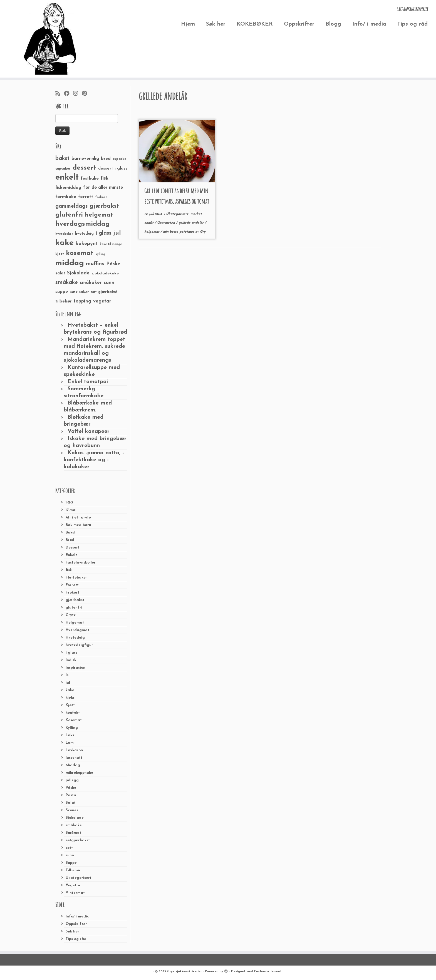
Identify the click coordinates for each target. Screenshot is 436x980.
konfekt (73, 713)
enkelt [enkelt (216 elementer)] (67, 178)
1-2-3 (69, 503)
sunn (70, 855)
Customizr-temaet (268, 972)
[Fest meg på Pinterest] (86, 94)
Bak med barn (78, 525)
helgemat (152, 232)
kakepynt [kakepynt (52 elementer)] (87, 244)
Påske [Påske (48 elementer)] (113, 264)
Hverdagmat (77, 630)
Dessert (73, 548)
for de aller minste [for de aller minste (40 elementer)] (103, 188)
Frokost (72, 593)
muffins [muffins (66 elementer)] (95, 264)
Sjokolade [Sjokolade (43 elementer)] (78, 273)
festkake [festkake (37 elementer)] (90, 178)
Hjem (188, 24)
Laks (70, 735)
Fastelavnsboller (81, 563)
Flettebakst (76, 578)
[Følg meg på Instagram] (77, 94)
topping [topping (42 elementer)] (82, 301)
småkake (74, 825)
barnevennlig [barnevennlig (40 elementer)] (85, 159)
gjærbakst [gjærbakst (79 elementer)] (104, 206)
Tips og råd (413, 24)
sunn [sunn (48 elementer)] (109, 283)
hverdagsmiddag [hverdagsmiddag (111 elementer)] (82, 224)
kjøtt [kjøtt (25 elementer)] (60, 254)
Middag (73, 765)
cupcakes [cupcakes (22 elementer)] (63, 169)
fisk (69, 570)
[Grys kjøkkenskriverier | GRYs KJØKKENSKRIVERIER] (50, 39)
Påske (71, 788)
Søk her (216, 24)
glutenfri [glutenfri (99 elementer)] (69, 215)
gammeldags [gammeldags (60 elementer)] (71, 206)
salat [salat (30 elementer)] (60, 273)
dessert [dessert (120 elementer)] (84, 168)
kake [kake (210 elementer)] (65, 243)
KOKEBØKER (255, 24)
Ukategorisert (79, 878)
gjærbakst (75, 600)
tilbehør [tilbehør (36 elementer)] (64, 301)
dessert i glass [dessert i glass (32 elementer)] (113, 169)
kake (70, 690)
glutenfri (74, 608)
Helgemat (75, 623)
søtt (69, 848)
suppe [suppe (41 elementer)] (62, 292)
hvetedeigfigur (79, 645)
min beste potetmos (179, 232)
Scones (72, 810)
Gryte (71, 615)
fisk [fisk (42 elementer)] (105, 178)
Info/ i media (369, 24)
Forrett (72, 585)
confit (149, 223)
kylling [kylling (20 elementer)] (100, 254)
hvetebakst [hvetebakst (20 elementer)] (64, 234)
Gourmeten (167, 223)
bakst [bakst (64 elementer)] (62, 158)
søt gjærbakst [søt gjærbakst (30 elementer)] (104, 292)
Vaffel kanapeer (89, 431)
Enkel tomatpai (88, 382)
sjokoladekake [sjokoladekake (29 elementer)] (105, 273)
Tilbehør (73, 870)
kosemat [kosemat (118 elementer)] (80, 253)
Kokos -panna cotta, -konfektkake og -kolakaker (94, 460)
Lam (70, 743)
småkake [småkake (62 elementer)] (67, 282)
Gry (203, 232)
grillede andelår (192, 223)
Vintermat (75, 893)
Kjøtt (70, 705)
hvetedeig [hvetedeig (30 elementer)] (84, 234)
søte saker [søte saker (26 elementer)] (80, 292)
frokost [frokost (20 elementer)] (101, 197)
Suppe (71, 863)
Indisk (71, 660)
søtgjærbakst (78, 840)
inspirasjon (75, 668)
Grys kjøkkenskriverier (184, 972)
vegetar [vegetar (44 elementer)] (102, 301)
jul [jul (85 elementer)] (117, 233)
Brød (70, 540)
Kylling (72, 728)
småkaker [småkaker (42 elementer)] (91, 283)
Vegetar (73, 885)
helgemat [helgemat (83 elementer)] (99, 215)
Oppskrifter (299, 24)
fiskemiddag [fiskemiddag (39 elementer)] (68, 188)
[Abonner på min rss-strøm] (60, 94)
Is (67, 675)
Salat (71, 803)
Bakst (71, 533)
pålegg (72, 780)
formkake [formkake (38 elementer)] (66, 197)
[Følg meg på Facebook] (69, 94)
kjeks (70, 698)
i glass (71, 653)
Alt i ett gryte (78, 518)
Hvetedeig (75, 638)
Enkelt (71, 555)
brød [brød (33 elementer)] (106, 159)
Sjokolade (75, 818)
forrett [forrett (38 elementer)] (86, 197)
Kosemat (74, 720)
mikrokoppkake (79, 773)
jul (68, 683)
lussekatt (74, 758)
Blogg (333, 24)
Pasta (71, 795)
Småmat (73, 833)
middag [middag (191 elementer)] (70, 263)
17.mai (71, 510)
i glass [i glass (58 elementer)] (103, 233)
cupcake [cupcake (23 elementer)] (119, 159)
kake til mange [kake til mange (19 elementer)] (111, 244)
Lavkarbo (74, 750)
